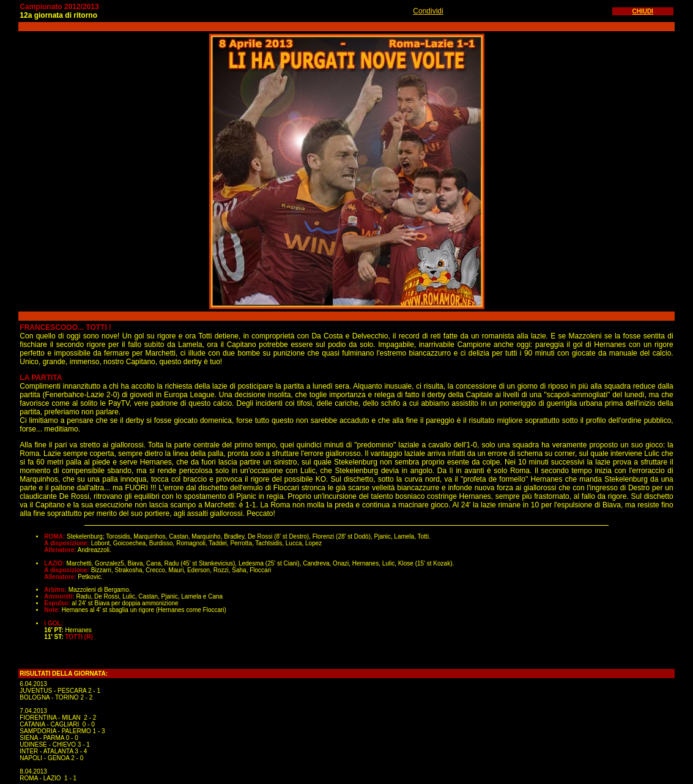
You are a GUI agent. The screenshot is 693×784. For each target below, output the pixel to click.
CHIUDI (642, 11)
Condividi (428, 11)
